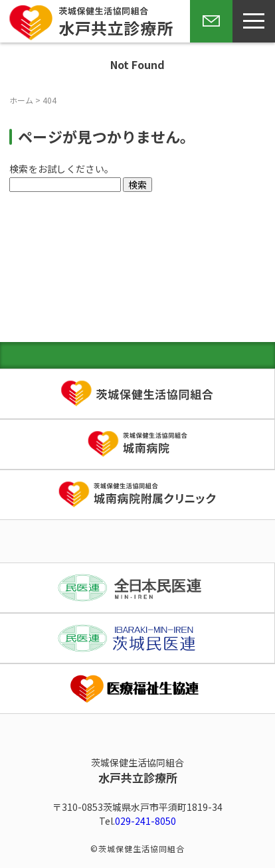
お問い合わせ (209, 42)
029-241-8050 (145, 821)
